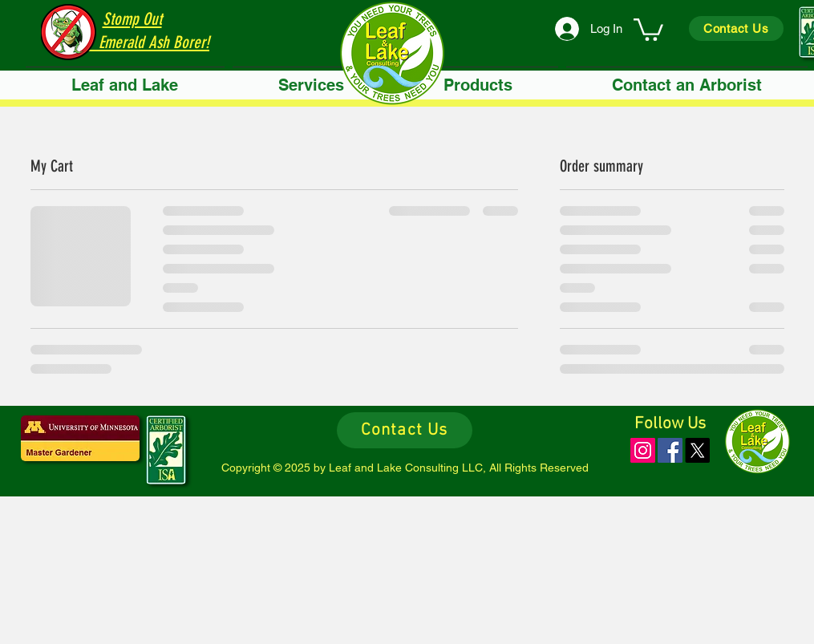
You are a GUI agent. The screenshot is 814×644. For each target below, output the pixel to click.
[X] (697, 450)
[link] (648, 28)
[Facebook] (670, 450)
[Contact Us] (736, 28)
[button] (311, 85)
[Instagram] (643, 450)
